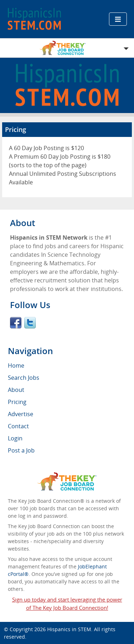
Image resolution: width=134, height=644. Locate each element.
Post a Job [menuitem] (21, 450)
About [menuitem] (16, 390)
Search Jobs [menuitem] (24, 378)
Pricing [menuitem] (17, 402)
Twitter (30, 323)
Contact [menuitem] (18, 426)
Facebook (16, 323)
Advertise (21, 414)
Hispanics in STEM (69, 629)
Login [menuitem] (15, 438)
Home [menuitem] (16, 366)
